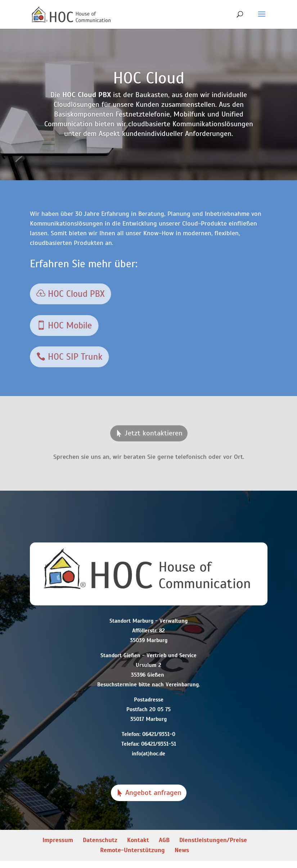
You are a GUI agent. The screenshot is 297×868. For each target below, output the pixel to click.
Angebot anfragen (153, 793)
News (182, 850)
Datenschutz (100, 840)
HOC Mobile (69, 325)
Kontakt (138, 840)
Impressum (58, 840)
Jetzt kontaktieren (153, 435)
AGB (164, 840)
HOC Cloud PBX (75, 294)
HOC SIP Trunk (74, 357)
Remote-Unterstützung (132, 850)
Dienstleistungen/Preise (213, 840)
